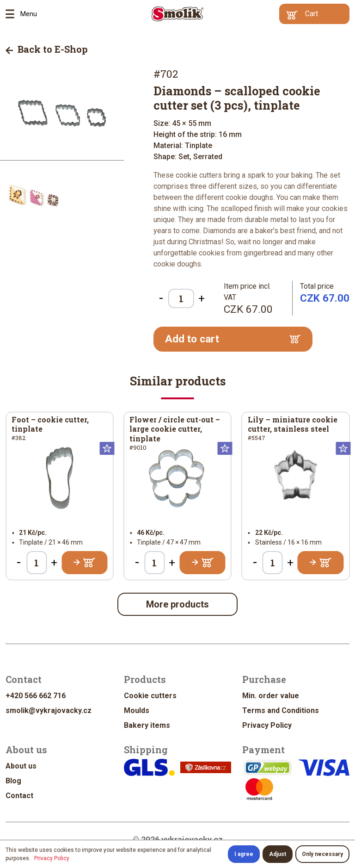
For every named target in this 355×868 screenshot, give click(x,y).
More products (177, 604)
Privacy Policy (267, 725)
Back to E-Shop (47, 49)
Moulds (137, 710)
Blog (13, 781)
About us (21, 766)
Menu (13, 14)
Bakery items (147, 725)
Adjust (278, 854)
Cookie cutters (150, 696)
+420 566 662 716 (36, 696)
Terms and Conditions (281, 710)
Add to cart (233, 339)
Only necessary (322, 854)
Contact (19, 796)
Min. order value (271, 696)
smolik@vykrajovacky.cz (49, 710)
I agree (244, 854)
